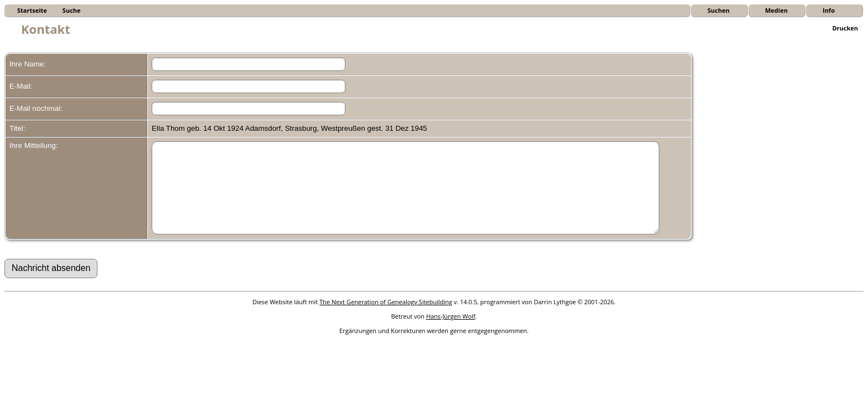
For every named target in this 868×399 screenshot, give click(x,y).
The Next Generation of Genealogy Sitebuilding (386, 318)
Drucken (845, 28)
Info (829, 10)
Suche (72, 10)
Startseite (32, 10)
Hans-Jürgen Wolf (451, 333)
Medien (776, 10)
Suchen (719, 10)
